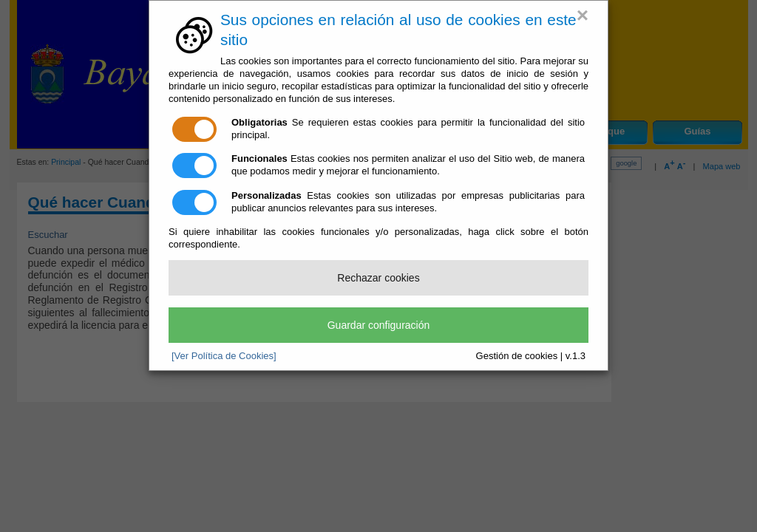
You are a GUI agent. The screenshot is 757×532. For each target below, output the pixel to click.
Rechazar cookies (378, 278)
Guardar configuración (379, 325)
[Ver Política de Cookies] (224, 356)
